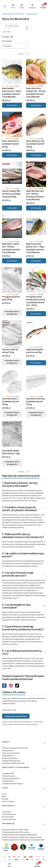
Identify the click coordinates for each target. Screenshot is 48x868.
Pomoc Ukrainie (8, 801)
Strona (21, 54)
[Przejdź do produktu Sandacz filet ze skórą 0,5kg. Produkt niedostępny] (12, 333)
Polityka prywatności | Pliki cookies (16, 832)
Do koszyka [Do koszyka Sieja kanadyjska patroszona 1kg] (36, 363)
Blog (4, 796)
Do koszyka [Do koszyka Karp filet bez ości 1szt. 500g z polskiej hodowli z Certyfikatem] (36, 208)
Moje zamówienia (9, 814)
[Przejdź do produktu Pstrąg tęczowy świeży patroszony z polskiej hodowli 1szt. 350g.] (36, 280)
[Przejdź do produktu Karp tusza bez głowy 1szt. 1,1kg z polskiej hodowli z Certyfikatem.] (36, 227)
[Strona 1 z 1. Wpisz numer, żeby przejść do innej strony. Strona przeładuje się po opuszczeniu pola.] (26, 54)
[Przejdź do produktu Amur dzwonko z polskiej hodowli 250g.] (12, 124)
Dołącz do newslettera (16, 716)
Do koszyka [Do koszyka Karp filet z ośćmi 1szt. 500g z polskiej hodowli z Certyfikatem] (12, 261)
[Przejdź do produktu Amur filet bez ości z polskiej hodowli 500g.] (36, 124)
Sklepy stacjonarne (10, 758)
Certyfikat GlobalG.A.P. (11, 778)
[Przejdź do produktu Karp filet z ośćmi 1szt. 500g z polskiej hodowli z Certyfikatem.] (12, 227)
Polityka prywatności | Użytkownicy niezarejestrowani (23, 840)
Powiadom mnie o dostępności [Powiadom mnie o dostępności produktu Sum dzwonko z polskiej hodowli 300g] (12, 414)
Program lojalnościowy (11, 761)
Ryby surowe (32, 14)
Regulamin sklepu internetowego (15, 830)
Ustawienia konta (9, 819)
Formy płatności (9, 756)
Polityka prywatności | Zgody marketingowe (20, 835)
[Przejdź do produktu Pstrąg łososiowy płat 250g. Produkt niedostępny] (12, 280)
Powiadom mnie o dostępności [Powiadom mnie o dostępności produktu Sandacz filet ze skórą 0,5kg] (12, 362)
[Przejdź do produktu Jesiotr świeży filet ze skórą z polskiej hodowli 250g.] (12, 174)
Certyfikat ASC (8, 781)
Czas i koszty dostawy (11, 753)
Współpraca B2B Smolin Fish (13, 763)
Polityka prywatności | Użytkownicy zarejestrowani (22, 837)
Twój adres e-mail (9, 710)
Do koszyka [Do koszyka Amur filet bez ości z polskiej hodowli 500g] (36, 155)
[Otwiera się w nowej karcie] (4, 686)
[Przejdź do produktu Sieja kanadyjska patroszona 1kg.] (36, 333)
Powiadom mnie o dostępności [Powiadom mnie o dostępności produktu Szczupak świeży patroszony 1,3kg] (12, 463)
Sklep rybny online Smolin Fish (13, 14)
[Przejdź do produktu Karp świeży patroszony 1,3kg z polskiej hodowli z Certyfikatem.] (12, 72)
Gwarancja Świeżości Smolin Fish (15, 748)
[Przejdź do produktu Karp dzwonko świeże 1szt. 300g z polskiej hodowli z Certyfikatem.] (36, 72)
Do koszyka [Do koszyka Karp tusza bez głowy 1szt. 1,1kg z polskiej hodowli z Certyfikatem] (36, 261)
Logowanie (7, 812)
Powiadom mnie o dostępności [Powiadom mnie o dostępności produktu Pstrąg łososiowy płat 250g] (12, 313)
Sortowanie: (7, 41)
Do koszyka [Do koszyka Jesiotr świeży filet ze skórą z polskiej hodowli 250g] (12, 208)
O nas (4, 794)
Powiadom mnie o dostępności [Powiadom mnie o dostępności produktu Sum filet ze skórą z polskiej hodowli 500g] (36, 414)
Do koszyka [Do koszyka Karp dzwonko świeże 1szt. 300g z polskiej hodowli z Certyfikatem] (36, 105)
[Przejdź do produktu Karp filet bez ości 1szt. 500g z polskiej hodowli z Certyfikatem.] (36, 174)
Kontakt (5, 799)
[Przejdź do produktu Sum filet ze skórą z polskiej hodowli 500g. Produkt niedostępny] (36, 382)
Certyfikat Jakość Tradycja (12, 784)
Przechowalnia (8, 817)
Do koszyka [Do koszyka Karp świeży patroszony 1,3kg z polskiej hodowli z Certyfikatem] (12, 105)
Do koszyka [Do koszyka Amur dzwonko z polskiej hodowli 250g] (12, 155)
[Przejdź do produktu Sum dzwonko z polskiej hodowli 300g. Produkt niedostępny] (12, 382)
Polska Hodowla (9, 776)
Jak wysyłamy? (8, 750)
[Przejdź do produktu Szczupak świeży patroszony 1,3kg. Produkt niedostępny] (12, 434)
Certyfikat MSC (8, 773)
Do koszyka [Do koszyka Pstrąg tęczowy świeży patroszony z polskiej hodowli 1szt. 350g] (36, 314)
